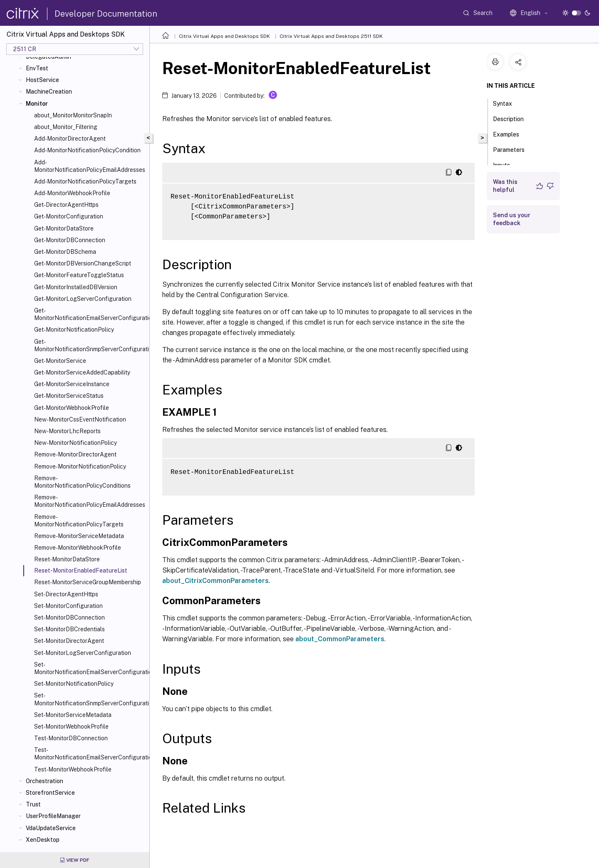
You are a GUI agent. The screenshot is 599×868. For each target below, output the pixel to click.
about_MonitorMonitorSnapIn (73, 115)
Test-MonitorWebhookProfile (73, 769)
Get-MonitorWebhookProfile (72, 408)
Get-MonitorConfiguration (69, 216)
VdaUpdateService (51, 828)
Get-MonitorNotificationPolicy (74, 330)
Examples (511, 134)
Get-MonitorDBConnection (70, 240)
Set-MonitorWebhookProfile (71, 727)
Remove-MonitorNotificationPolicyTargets (79, 521)
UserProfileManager (53, 816)
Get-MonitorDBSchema (65, 252)
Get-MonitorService (60, 361)
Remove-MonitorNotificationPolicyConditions (82, 482)
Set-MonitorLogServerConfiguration (83, 653)
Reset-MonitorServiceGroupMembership (88, 582)
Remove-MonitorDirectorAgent (75, 454)
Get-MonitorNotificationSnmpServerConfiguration (90, 345)
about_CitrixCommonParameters (215, 581)
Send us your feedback (512, 219)
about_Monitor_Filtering (66, 127)
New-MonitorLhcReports (67, 431)
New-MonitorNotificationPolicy (75, 443)
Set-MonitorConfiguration (68, 606)
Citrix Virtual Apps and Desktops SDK (224, 36)
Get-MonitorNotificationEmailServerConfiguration (90, 314)
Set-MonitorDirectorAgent (69, 641)
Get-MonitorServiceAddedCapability (82, 372)
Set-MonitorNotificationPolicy (74, 684)
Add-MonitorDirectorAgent (70, 139)
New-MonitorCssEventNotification (80, 419)
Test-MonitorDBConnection (71, 738)
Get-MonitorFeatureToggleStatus (79, 275)
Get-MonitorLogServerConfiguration (83, 299)
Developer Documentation (106, 14)
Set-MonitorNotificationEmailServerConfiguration (90, 668)
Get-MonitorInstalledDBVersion (76, 287)
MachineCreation (49, 92)
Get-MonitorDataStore (64, 228)
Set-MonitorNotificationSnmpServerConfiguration (90, 699)
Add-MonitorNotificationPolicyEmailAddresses (90, 166)
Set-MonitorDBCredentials (69, 629)
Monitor (37, 104)
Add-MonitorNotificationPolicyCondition (87, 150)
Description (513, 118)
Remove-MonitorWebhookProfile (78, 548)
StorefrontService (50, 793)
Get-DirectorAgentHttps (66, 205)
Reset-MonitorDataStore (67, 559)
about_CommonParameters (340, 639)
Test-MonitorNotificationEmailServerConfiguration (90, 754)
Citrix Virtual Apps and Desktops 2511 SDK (331, 36)
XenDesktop (43, 840)
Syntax (507, 103)
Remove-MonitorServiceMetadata (79, 536)
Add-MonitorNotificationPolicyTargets (85, 181)
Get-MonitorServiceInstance (72, 384)
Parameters (513, 149)
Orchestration (45, 781)
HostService (42, 80)
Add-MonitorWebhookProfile (72, 193)
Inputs (506, 164)
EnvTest (37, 68)
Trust (33, 804)
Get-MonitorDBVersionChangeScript (83, 263)
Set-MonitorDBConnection (69, 618)
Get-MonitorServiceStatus (69, 396)
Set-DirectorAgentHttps (66, 594)
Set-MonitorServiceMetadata (73, 715)
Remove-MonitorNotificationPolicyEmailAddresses (90, 501)
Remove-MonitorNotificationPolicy (80, 466)
